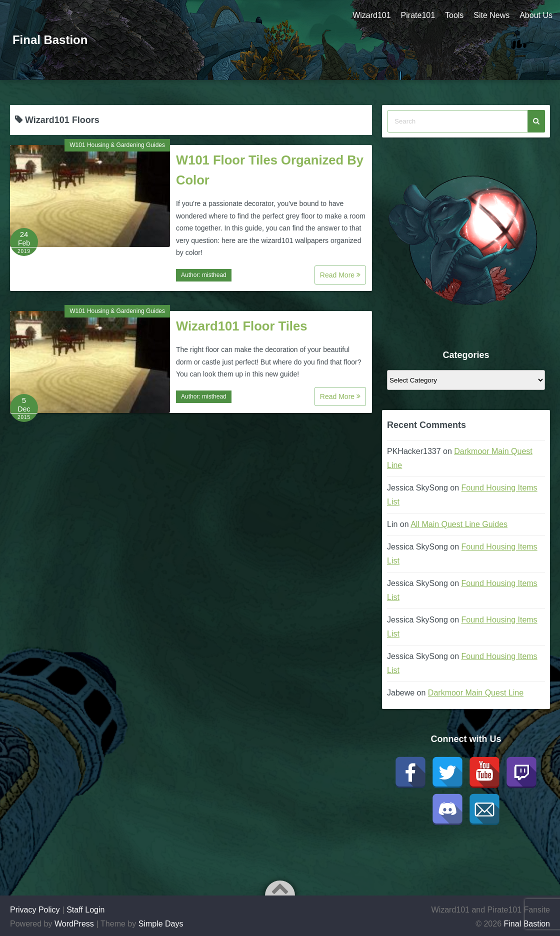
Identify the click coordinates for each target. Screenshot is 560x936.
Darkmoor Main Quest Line (476, 693)
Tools (454, 15)
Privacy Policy (35, 910)
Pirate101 (418, 15)
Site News (491, 15)
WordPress (74, 924)
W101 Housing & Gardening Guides (117, 145)
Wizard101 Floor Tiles (241, 326)
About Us (536, 15)
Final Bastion (50, 40)
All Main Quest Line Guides (459, 524)
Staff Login (85, 910)
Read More (340, 275)
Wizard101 (371, 15)
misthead (214, 275)
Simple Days (161, 924)
